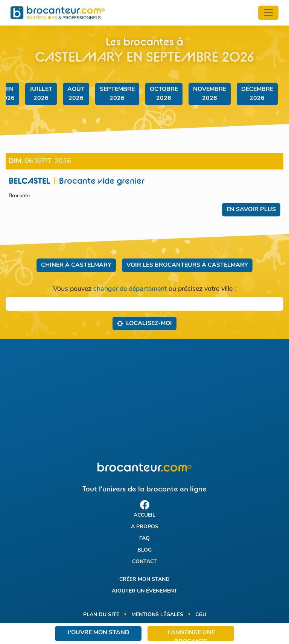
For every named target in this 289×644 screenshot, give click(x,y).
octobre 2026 (164, 94)
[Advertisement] (144, 401)
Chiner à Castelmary (76, 265)
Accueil (144, 515)
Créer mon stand (144, 580)
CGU (201, 615)
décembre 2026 (257, 94)
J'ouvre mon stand (98, 633)
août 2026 (76, 94)
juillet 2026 (41, 94)
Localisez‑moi (144, 323)
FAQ (144, 539)
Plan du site (101, 615)
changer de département (130, 289)
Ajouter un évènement (144, 591)
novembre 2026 (210, 94)
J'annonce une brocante (191, 635)
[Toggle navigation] (268, 13)
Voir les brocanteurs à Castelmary (187, 265)
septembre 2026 (117, 94)
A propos (145, 527)
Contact (144, 562)
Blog (144, 550)
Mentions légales (157, 615)
